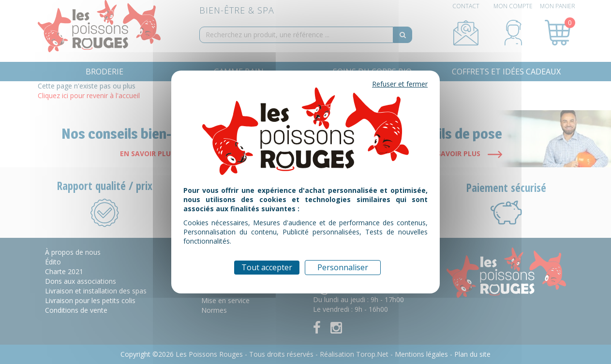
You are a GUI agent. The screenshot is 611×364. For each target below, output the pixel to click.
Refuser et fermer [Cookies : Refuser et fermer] (400, 84)
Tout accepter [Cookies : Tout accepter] (267, 267)
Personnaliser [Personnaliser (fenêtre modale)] (343, 267)
